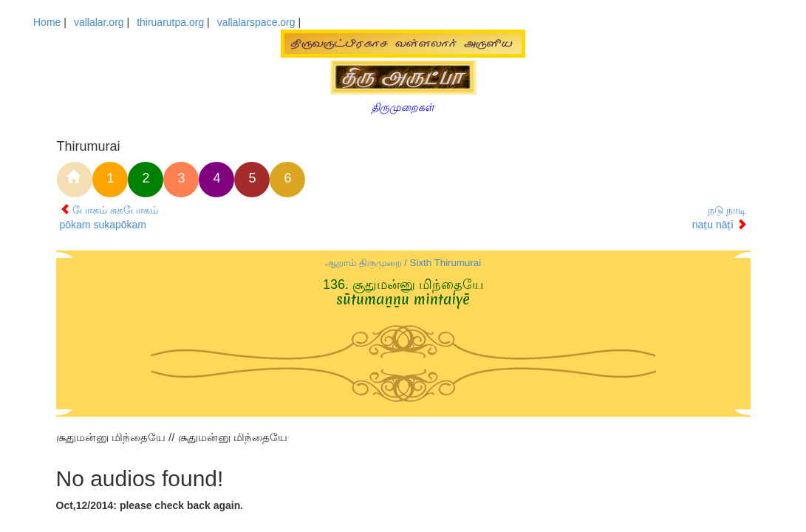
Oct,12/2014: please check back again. (150, 505)
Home (47, 22)
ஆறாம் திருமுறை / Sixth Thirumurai (403, 263)
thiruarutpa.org (170, 22)
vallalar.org (99, 22)
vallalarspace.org (256, 22)
